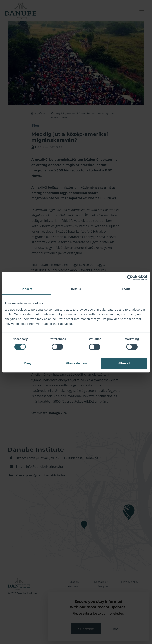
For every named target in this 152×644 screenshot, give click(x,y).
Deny (28, 363)
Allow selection (76, 363)
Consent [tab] (26, 289)
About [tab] (126, 289)
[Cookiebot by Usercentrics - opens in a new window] (130, 278)
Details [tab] (76, 289)
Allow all (124, 363)
